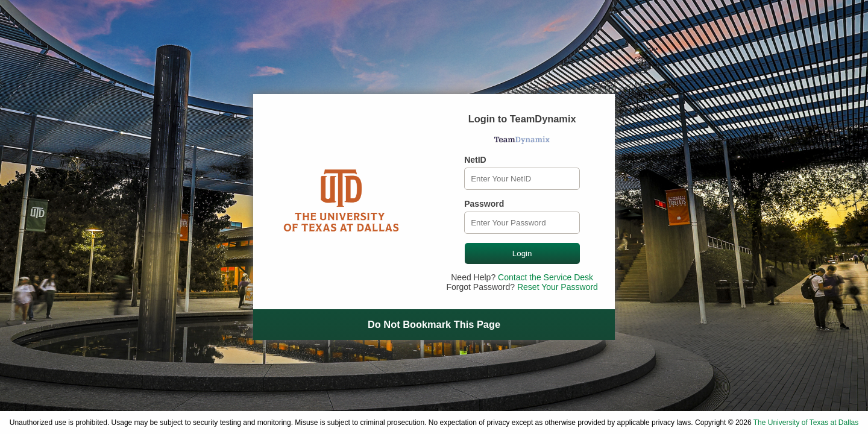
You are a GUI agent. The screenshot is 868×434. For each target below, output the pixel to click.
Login (522, 253)
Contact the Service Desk (546, 277)
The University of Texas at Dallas (806, 423)
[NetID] (522, 179)
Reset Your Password (558, 287)
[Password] (522, 223)
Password (484, 204)
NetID (475, 160)
